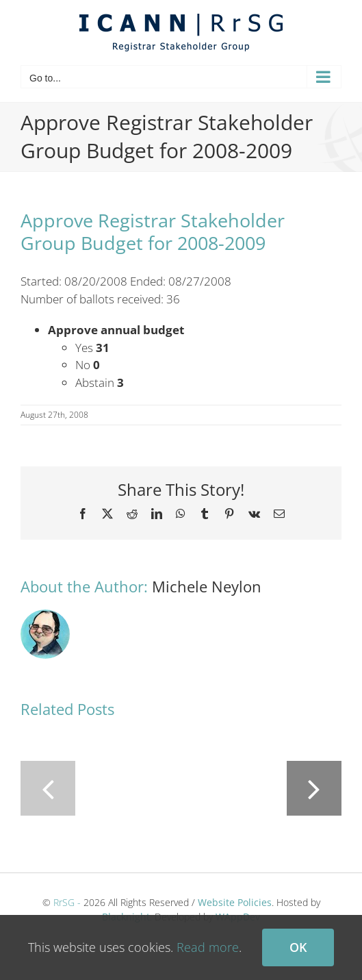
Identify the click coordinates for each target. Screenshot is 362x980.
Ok (298, 947)
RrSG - (67, 902)
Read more (208, 947)
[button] (48, 788)
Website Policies (235, 902)
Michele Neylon (207, 586)
